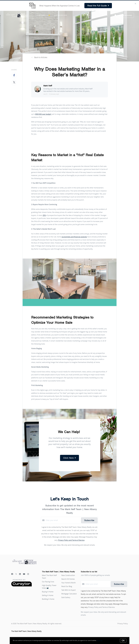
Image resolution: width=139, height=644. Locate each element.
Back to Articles (41, 57)
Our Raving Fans (61, 15)
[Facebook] (12, 574)
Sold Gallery (66, 597)
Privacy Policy (123, 624)
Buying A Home (48, 592)
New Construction (68, 575)
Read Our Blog (67, 586)
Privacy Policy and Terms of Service (71, 540)
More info (100, 640)
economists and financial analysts (74, 237)
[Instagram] (28, 574)
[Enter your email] (63, 520)
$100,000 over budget (43, 114)
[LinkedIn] (20, 574)
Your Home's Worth (68, 583)
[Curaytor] (21, 586)
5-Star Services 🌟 (43, 15)
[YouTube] (24, 574)
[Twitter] (16, 574)
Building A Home (48, 599)
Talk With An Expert (69, 590)
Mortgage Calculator (69, 594)
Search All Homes (68, 579)
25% (44, 215)
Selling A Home (48, 595)
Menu (105, 16)
